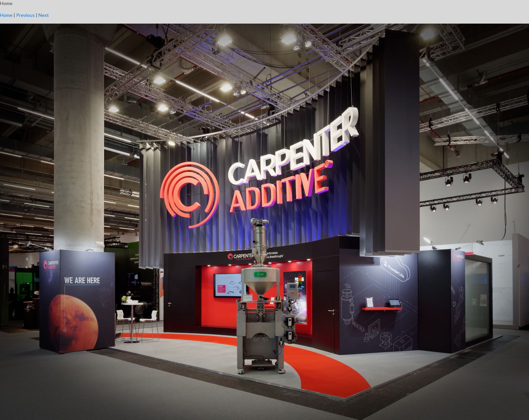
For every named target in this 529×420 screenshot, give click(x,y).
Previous (25, 15)
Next (44, 15)
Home (6, 15)
